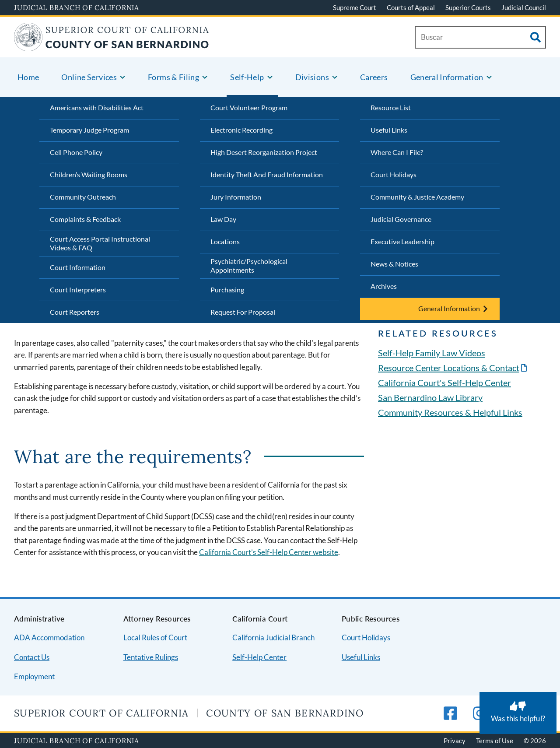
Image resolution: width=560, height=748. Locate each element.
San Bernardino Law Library (430, 397)
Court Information (78, 267)
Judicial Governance (401, 219)
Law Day (223, 219)
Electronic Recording (241, 130)
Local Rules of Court (155, 637)
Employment (34, 676)
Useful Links (389, 130)
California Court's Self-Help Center (444, 383)
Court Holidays (394, 174)
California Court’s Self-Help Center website (269, 552)
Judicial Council (524, 7)
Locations (225, 241)
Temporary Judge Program (89, 130)
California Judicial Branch (273, 637)
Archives (384, 286)
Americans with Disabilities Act (97, 107)
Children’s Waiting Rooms (89, 174)
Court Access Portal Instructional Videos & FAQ (100, 243)
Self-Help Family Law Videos (432, 353)
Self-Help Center (259, 657)
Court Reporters (75, 312)
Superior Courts (468, 7)
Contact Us (32, 657)
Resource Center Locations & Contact (449, 368)
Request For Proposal (243, 312)
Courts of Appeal (411, 7)
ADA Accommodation (49, 637)
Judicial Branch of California (77, 7)
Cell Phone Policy (76, 152)
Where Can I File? (397, 152)
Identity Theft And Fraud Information (267, 174)
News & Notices (394, 264)
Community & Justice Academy (417, 197)
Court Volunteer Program (249, 107)
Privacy (455, 741)
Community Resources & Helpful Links (450, 412)
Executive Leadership (402, 241)
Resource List (391, 107)
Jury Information (236, 197)
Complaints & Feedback (85, 219)
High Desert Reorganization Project (264, 152)
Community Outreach (83, 197)
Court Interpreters (78, 290)
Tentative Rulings (151, 657)
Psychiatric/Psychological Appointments (249, 266)
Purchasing (227, 290)
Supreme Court (355, 7)
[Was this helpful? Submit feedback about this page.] (518, 713)
